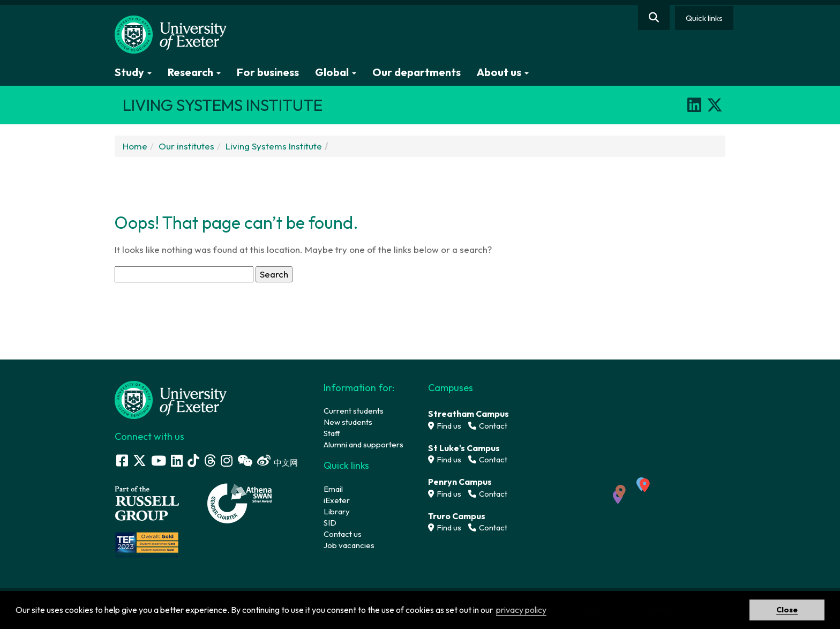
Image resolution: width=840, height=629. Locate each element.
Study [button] (133, 72)
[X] (715, 105)
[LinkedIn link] (177, 460)
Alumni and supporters (363, 444)
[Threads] (210, 460)
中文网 (286, 463)
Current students (354, 411)
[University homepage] (171, 399)
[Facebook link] (122, 460)
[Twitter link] (140, 460)
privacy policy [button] (521, 610)
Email (333, 489)
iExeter (337, 500)
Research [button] (194, 72)
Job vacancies (349, 545)
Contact (488, 426)
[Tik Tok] (193, 460)
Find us (445, 426)
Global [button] (336, 72)
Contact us (343, 534)
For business (268, 72)
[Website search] (654, 17)
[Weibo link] (264, 460)
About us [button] (503, 72)
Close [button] (787, 610)
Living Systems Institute (274, 146)
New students (348, 422)
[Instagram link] (227, 460)
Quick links (704, 18)
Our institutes (186, 146)
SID (330, 523)
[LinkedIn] (694, 105)
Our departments (417, 72)
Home (135, 146)
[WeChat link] (245, 460)
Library (337, 511)
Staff (332, 433)
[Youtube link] (159, 460)
